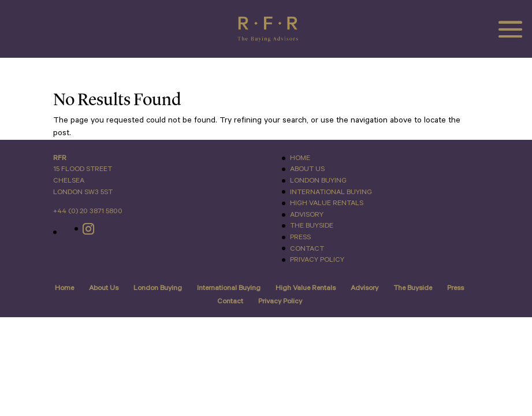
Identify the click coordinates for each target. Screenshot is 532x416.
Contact (307, 249)
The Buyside (312, 226)
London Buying (318, 181)
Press (300, 237)
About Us (307, 169)
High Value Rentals (327, 203)
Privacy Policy (317, 260)
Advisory (307, 215)
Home (300, 158)
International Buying (331, 192)
